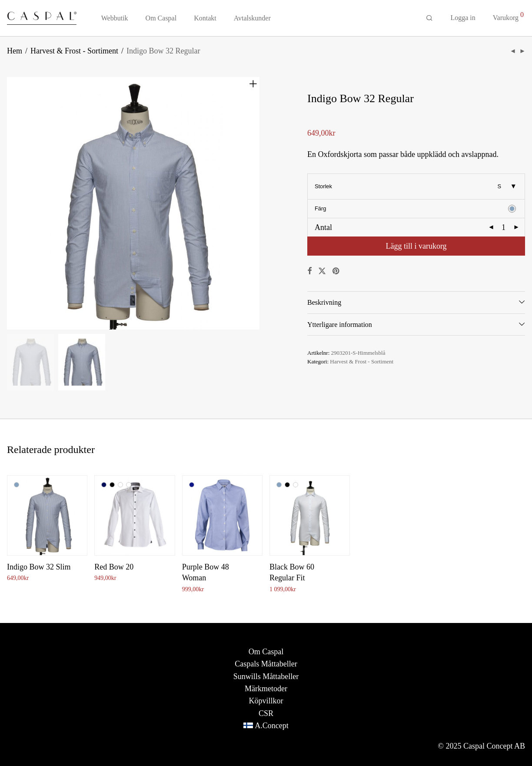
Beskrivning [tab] (324, 302)
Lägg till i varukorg (416, 246)
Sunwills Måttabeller (266, 676)
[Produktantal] (504, 227)
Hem (15, 51)
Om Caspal (161, 18)
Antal (323, 227)
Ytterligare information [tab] (340, 325)
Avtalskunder (252, 18)
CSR (266, 713)
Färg (320, 208)
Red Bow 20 (114, 567)
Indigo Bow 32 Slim (39, 567)
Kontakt (205, 18)
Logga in (463, 18)
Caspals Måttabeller (266, 664)
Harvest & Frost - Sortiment (74, 51)
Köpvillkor (266, 701)
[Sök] (429, 18)
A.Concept (271, 726)
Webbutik (115, 18)
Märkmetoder (266, 689)
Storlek (323, 186)
